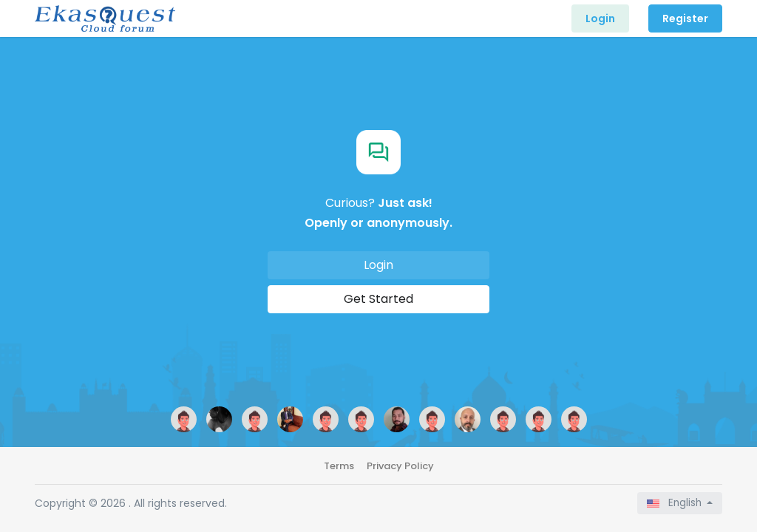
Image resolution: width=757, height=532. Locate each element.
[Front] (105, 18)
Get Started (378, 299)
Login (600, 18)
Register (685, 18)
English (676, 503)
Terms (339, 466)
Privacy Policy (400, 466)
